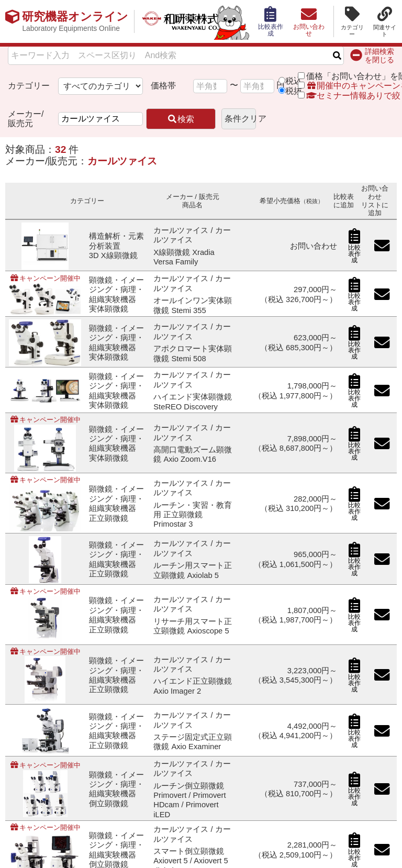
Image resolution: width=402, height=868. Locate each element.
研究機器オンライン (75, 21)
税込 (294, 81)
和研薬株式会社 (191, 21)
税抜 (294, 91)
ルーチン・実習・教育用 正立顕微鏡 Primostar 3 (193, 515)
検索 (181, 119)
